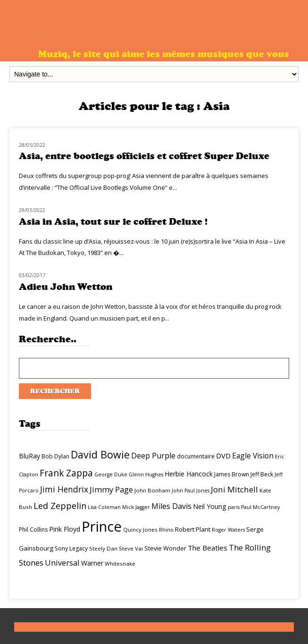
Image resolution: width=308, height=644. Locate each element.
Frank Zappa (66, 473)
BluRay (29, 456)
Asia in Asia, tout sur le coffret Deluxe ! (113, 222)
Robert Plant (193, 529)
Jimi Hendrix (64, 489)
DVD (223, 456)
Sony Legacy (71, 548)
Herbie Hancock (189, 474)
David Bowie (100, 454)
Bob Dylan (55, 456)
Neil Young (210, 506)
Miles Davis (171, 506)
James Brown (232, 474)
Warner (92, 563)
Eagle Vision (253, 456)
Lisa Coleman (104, 507)
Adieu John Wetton (66, 287)
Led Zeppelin (60, 506)
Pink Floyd (65, 529)
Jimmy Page (111, 489)
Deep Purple (153, 456)
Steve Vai (131, 548)
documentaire (196, 456)
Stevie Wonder (165, 548)
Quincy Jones (140, 530)
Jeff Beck (262, 474)
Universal (62, 563)
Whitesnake (120, 563)
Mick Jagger (136, 507)
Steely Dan (103, 548)
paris (234, 507)
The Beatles (208, 548)
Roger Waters (228, 530)
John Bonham (152, 490)
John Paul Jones (191, 491)
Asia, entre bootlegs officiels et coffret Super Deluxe (144, 156)
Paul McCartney (260, 507)
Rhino (166, 530)
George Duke (111, 475)
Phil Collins (33, 530)
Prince (102, 526)
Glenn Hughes (146, 475)
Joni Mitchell (234, 489)
